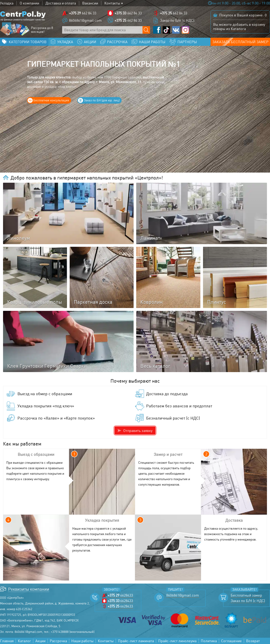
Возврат (253, 641)
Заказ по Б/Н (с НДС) (177, 20)
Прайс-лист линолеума (177, 641)
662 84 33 (83, 13)
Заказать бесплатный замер (240, 42)
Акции (40, 641)
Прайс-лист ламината (136, 641)
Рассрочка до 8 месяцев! (42, 30)
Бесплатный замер (246, 595)
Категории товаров (28, 42)
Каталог (24, 641)
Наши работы (82, 641)
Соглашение (231, 641)
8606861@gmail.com (85, 20)
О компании (29, 3)
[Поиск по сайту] (146, 30)
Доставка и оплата (61, 3)
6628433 (120, 595)
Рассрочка (58, 641)
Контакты (112, 3)
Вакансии (90, 3)
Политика (209, 641)
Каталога (238, 29)
